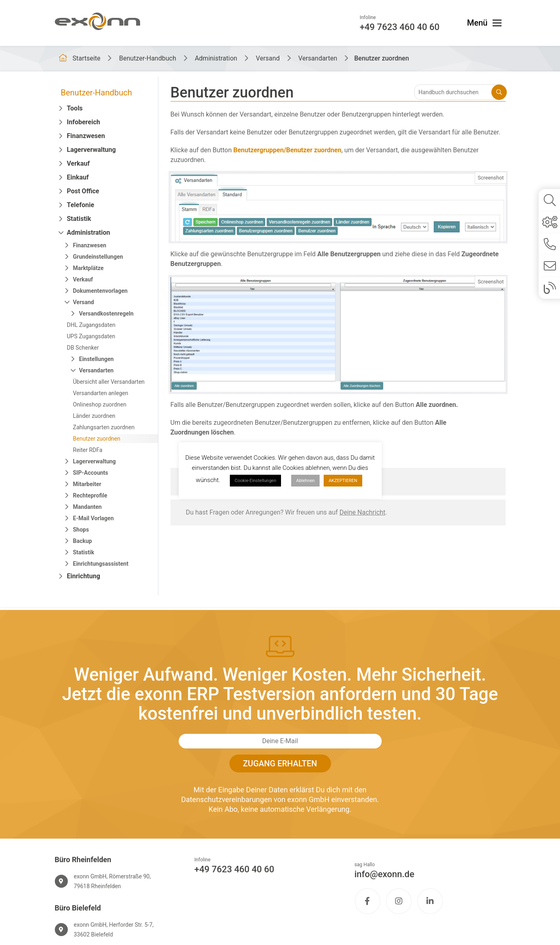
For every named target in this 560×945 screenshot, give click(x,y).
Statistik (79, 219)
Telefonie (81, 205)
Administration (89, 232)
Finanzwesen (86, 136)
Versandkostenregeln (106, 314)
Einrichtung (84, 576)
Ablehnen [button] (305, 481)
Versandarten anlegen (101, 393)
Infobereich (84, 122)
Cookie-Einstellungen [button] (256, 481)
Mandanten (88, 507)
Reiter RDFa (88, 450)
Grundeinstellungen (98, 257)
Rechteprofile (90, 495)
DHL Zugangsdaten (91, 325)
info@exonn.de (385, 874)
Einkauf (78, 177)
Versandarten (96, 370)
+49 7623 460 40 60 (235, 869)
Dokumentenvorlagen (101, 291)
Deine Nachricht (362, 512)
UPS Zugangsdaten (91, 336)
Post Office (83, 191)
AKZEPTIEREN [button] (343, 481)
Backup (83, 541)
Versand (84, 302)
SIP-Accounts (91, 473)
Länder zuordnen (94, 416)
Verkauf (78, 163)
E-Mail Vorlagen (94, 518)
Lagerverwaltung (92, 150)
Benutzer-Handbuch (97, 93)
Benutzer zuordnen (97, 439)
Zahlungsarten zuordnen (104, 427)
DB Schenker (83, 348)
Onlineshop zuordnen (100, 404)
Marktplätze (88, 268)
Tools (75, 108)
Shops (81, 530)
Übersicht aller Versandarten (109, 382)
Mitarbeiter (87, 484)
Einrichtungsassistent (101, 564)
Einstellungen (96, 359)
